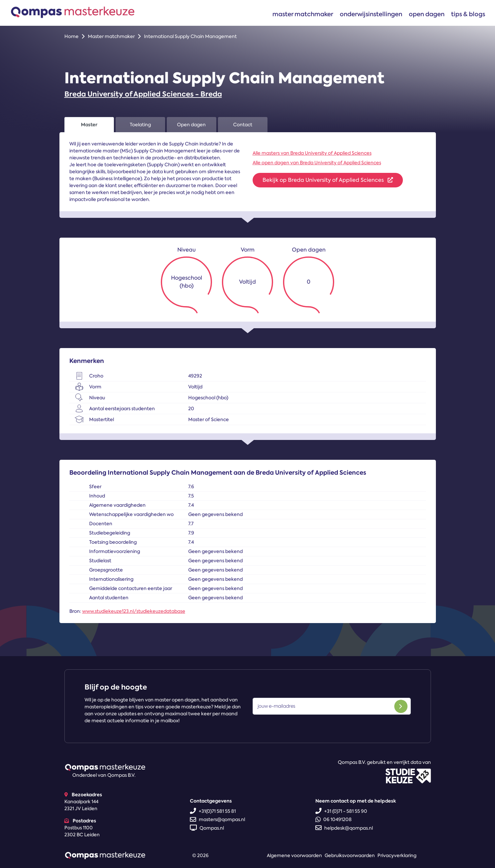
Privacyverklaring (397, 855)
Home (71, 36)
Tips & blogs (468, 14)
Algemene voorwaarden (294, 855)
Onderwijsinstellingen (371, 14)
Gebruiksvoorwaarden (350, 855)
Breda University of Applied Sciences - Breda (143, 94)
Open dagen (427, 14)
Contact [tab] (243, 125)
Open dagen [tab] (191, 125)
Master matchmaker (303, 14)
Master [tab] (89, 125)
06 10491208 (334, 819)
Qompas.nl (207, 828)
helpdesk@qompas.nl (344, 828)
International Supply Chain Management (190, 36)
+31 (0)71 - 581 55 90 (341, 811)
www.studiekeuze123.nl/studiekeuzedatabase (134, 611)
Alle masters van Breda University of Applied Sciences (312, 153)
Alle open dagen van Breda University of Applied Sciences (317, 163)
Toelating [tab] (140, 125)
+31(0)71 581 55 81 (213, 811)
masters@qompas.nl (217, 819)
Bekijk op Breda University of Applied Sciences (328, 180)
